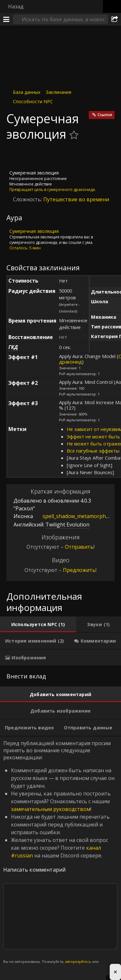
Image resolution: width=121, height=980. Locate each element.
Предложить (79, 570)
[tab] (38, 625)
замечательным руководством (51, 809)
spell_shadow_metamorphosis (74, 516)
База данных (27, 92)
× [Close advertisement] (115, 972)
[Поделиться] (115, 19)
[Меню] (6, 19)
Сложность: (28, 199)
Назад (16, 6)
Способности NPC (33, 101)
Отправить (79, 547)
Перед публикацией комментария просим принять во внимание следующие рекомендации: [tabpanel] (60, 856)
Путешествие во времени (76, 199)
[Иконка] (17, 156)
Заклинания (59, 92)
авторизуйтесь (78, 961)
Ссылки (105, 115)
